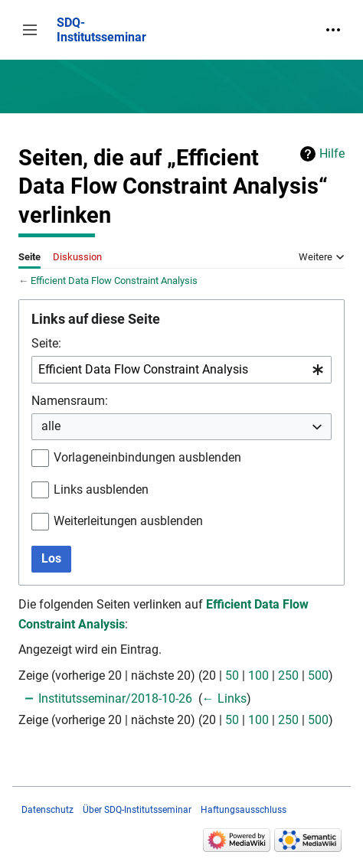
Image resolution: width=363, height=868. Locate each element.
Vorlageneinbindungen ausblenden (147, 457)
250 (288, 675)
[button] (30, 30)
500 (318, 675)
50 (232, 675)
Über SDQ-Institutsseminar (137, 810)
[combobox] (181, 370)
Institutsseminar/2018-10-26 (115, 698)
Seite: (46, 343)
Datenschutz (47, 810)
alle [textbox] (51, 426)
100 (258, 675)
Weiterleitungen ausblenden (128, 521)
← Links (224, 698)
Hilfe (332, 153)
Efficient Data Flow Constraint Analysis (114, 281)
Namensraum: (70, 401)
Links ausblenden (101, 489)
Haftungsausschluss (244, 810)
